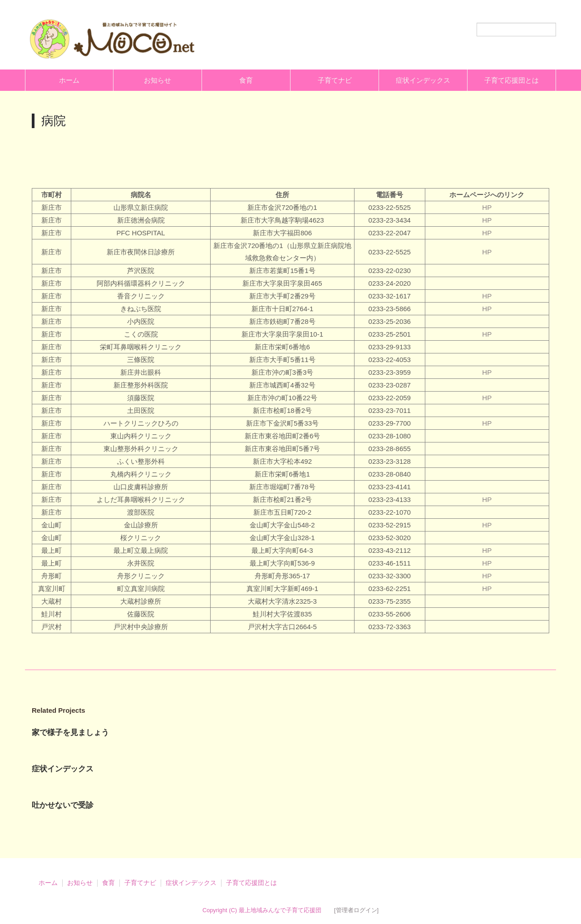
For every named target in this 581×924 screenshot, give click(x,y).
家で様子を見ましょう (70, 733)
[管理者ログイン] (356, 910)
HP (487, 207)
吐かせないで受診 (63, 805)
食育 (246, 80)
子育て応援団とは (512, 80)
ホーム (69, 80)
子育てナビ (335, 80)
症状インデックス (423, 80)
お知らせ (158, 80)
